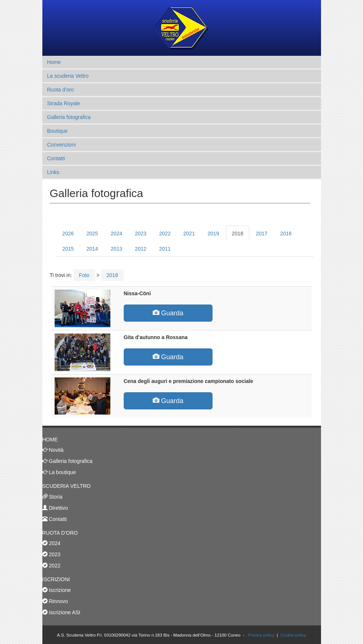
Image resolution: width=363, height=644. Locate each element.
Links (53, 172)
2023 (141, 234)
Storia (55, 497)
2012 (141, 249)
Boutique (57, 131)
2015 (68, 249)
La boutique (62, 472)
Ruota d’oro (61, 90)
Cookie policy (293, 635)
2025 (92, 234)
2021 (189, 234)
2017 (262, 234)
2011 (165, 249)
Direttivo (58, 508)
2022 (165, 234)
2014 (92, 249)
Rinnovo (58, 601)
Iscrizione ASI (64, 612)
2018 (238, 234)
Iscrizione (59, 590)
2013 (116, 249)
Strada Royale (64, 103)
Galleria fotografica (69, 117)
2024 (116, 234)
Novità (56, 450)
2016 (286, 234)
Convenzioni (61, 145)
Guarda (168, 313)
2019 (213, 234)
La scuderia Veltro (68, 76)
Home (54, 62)
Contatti (56, 158)
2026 (68, 234)
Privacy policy (261, 635)
